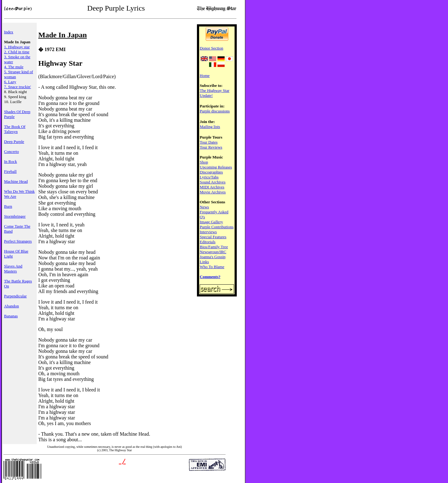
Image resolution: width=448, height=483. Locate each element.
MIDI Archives (212, 187)
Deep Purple (14, 142)
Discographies (211, 172)
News (204, 207)
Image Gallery (211, 222)
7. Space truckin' (17, 87)
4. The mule (14, 67)
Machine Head (16, 181)
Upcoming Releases (216, 167)
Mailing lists (210, 127)
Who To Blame (212, 267)
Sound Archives (213, 182)
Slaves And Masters (13, 269)
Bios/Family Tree (214, 247)
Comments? (210, 277)
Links (204, 262)
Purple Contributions (217, 227)
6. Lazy (10, 82)
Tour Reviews (211, 147)
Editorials (208, 242)
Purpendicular (15, 296)
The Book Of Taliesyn (15, 129)
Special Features (213, 237)
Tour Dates (209, 142)
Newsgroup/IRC (213, 252)
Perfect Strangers (18, 241)
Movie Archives (213, 192)
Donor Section (211, 48)
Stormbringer (15, 216)
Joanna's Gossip (213, 257)
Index (9, 32)
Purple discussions (215, 111)
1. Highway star (17, 47)
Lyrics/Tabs (209, 177)
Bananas (11, 316)
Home (205, 76)
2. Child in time (17, 52)
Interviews (208, 232)
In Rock (11, 161)
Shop (204, 162)
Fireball (10, 171)
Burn (8, 206)
